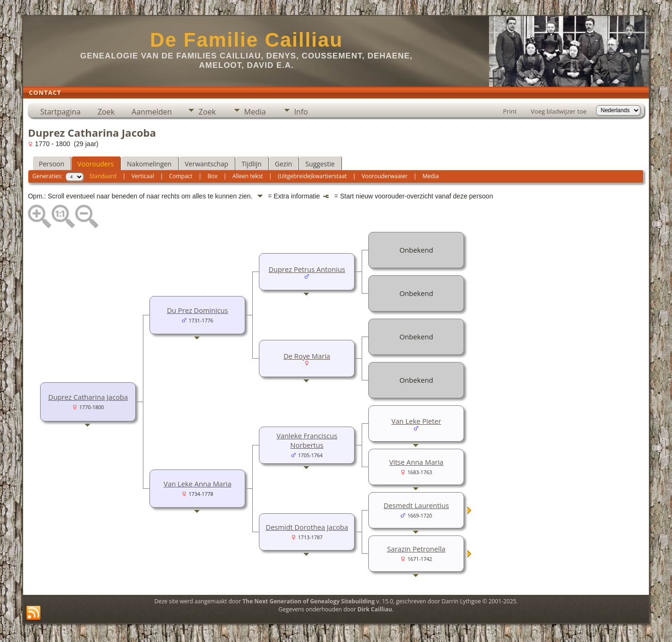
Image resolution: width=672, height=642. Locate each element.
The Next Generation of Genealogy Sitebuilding (308, 601)
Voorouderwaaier (385, 176)
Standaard (103, 176)
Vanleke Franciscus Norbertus (307, 440)
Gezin (284, 164)
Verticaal (143, 176)
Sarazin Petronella (416, 549)
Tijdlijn (252, 164)
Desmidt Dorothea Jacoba (307, 527)
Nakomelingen (149, 164)
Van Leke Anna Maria (198, 484)
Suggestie (320, 164)
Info (301, 112)
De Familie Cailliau (246, 40)
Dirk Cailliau (375, 609)
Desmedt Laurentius (416, 505)
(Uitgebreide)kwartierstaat (312, 176)
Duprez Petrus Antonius (307, 269)
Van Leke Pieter (416, 421)
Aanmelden (152, 112)
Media (255, 112)
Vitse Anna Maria (416, 462)
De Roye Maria (307, 356)
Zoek (106, 112)
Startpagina (60, 112)
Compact (181, 176)
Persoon (51, 164)
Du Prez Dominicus (198, 310)
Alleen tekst (248, 176)
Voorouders (95, 164)
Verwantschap (207, 164)
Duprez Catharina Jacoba (88, 397)
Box (212, 176)
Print (510, 111)
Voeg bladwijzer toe (559, 111)
